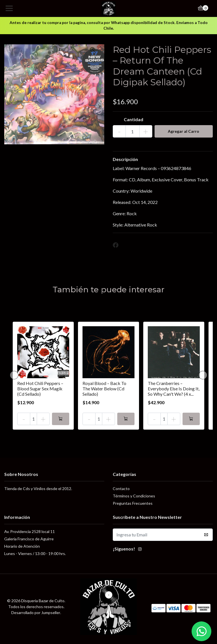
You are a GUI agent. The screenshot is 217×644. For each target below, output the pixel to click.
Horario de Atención (22, 546)
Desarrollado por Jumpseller (36, 613)
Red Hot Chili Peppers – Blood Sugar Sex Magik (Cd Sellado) (40, 389)
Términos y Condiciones (134, 496)
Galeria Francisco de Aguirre (29, 539)
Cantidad (134, 119)
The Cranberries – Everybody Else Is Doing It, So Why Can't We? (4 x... (174, 389)
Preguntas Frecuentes (133, 503)
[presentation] (14, 375)
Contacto (121, 489)
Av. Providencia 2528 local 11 (30, 531)
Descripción (125, 159)
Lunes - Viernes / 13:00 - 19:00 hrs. (35, 553)
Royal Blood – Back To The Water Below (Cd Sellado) (104, 389)
